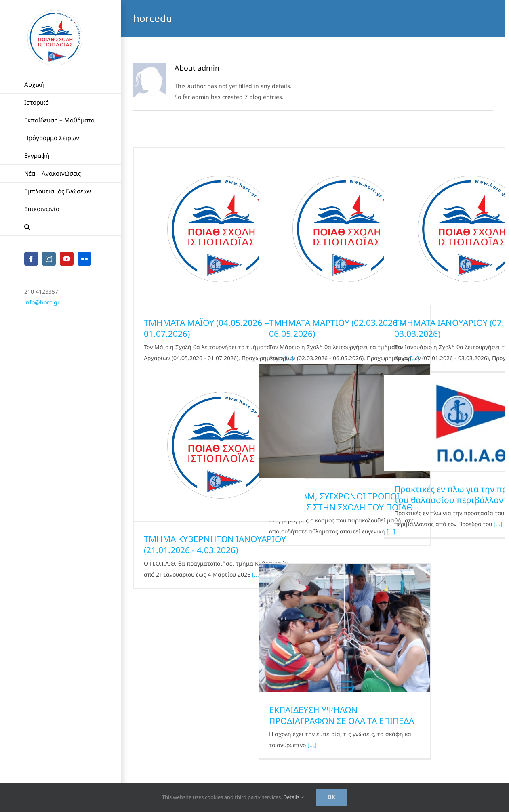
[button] (61, 227)
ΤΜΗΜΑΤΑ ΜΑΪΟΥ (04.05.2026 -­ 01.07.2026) (207, 328)
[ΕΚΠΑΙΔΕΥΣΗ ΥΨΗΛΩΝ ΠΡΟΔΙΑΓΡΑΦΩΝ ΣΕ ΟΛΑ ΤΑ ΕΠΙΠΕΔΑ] (345, 628)
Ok (331, 797)
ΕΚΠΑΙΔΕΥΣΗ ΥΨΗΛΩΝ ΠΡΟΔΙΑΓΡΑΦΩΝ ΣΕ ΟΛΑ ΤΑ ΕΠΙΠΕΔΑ (342, 715)
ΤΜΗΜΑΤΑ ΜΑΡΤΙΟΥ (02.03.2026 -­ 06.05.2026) (337, 328)
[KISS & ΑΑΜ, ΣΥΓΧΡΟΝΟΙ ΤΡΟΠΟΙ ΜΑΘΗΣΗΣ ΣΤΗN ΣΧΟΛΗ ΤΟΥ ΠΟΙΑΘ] (345, 421)
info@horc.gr (42, 302)
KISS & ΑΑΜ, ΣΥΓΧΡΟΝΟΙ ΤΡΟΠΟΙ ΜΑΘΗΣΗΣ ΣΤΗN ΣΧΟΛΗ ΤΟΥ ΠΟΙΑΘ (341, 502)
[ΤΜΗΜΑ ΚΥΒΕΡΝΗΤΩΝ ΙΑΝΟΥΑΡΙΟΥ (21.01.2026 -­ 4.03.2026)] (219, 443)
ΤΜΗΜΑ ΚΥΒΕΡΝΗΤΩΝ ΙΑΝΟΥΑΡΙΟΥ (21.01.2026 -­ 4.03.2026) (215, 544)
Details (293, 797)
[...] (498, 524)
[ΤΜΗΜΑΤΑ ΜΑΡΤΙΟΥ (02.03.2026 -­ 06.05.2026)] (345, 226)
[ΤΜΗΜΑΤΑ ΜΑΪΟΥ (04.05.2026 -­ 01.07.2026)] (219, 226)
